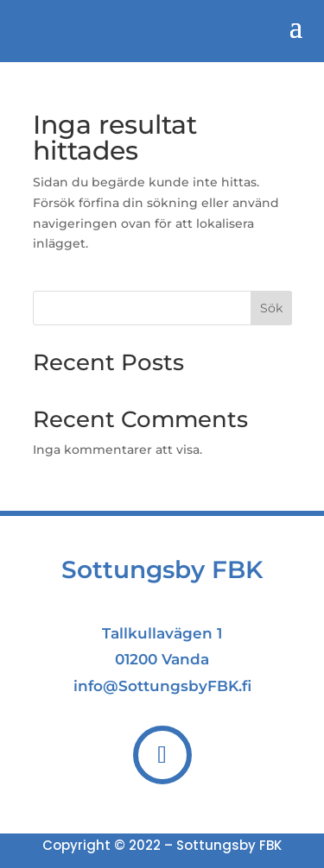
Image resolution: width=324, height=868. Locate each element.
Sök (271, 308)
